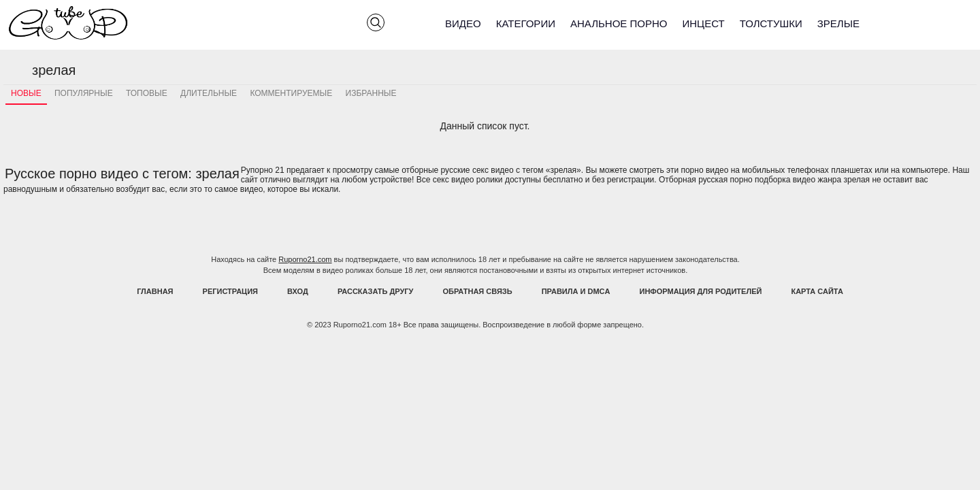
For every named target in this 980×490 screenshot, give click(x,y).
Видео (463, 23)
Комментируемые (291, 93)
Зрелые (838, 23)
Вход (298, 291)
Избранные (371, 93)
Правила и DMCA (576, 291)
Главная (155, 291)
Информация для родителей (701, 291)
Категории (526, 23)
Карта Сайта (817, 291)
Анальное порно (619, 23)
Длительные (209, 93)
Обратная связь (478, 291)
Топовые (147, 93)
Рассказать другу (376, 291)
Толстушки (771, 23)
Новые (26, 93)
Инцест (703, 23)
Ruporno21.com (305, 259)
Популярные (84, 93)
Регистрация (230, 291)
